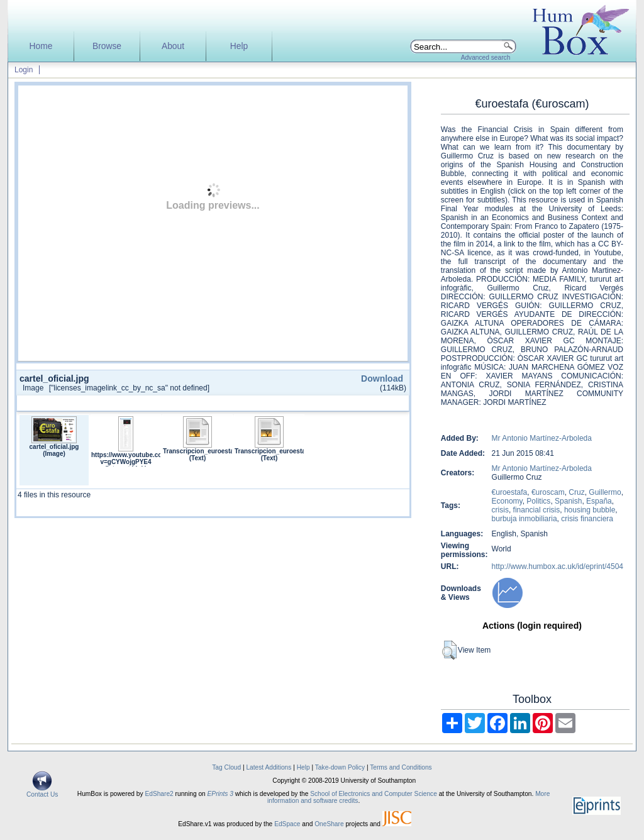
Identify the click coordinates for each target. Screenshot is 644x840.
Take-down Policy (340, 767)
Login (24, 70)
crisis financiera (587, 519)
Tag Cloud (226, 767)
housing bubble (590, 510)
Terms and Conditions (401, 767)
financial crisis (537, 510)
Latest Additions (269, 767)
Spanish (568, 501)
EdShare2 (159, 794)
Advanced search (486, 58)
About (173, 46)
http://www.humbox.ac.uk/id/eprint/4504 (558, 566)
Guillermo (605, 492)
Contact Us (42, 792)
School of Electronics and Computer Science (374, 794)
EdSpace (287, 824)
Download (382, 379)
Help (239, 46)
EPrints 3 (220, 794)
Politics (538, 501)
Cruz (576, 492)
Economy (507, 501)
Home (41, 46)
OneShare (329, 824)
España (599, 501)
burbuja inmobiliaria (525, 519)
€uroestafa (510, 492)
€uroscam (548, 492)
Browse (107, 46)
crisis (500, 510)
